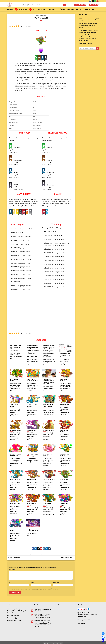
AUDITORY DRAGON (68, 558)
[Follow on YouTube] (97, 1)
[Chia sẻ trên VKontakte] (44, 549)
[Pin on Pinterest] (41, 549)
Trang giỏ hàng (89, 9)
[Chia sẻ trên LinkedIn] (47, 549)
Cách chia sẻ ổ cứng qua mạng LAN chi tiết (89, 20)
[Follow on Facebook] (90, 1)
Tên (11, 582)
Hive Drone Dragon (14, 558)
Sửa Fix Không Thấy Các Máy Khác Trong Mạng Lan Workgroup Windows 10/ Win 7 (89, 26)
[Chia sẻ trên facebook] (33, 549)
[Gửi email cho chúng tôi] (93, 1)
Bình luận (12, 570)
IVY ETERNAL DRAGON (85, 44)
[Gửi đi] (64, 5)
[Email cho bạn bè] (38, 549)
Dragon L (44, 16)
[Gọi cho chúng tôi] (95, 1)
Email (33, 582)
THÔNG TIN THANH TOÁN (66, 9)
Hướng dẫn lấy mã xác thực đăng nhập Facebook (88, 40)
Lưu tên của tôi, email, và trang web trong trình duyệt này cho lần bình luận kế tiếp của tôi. (35, 589)
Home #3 (10, 9)
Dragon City (52, 9)
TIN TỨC (79, 9)
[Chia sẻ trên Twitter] (36, 549)
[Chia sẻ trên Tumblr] (49, 549)
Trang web (56, 582)
